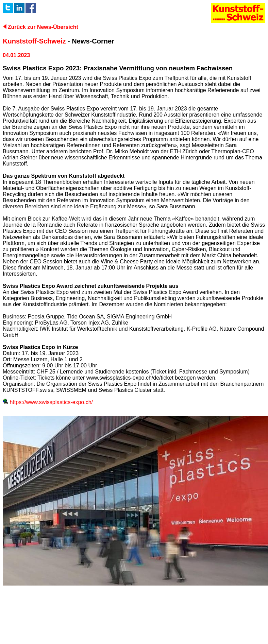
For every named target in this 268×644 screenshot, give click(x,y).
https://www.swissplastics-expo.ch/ (48, 402)
